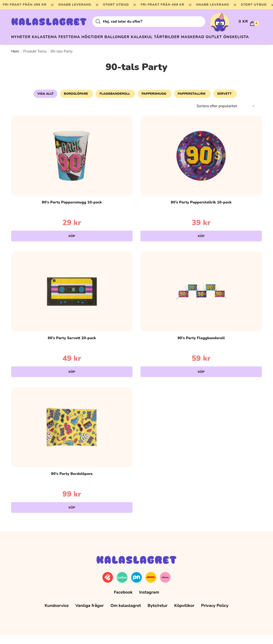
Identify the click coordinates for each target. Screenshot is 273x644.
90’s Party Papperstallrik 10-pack (201, 211)
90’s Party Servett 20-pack (72, 347)
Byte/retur (157, 615)
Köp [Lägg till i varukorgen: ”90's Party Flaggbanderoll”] (201, 381)
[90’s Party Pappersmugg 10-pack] (72, 165)
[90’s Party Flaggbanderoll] (201, 301)
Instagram (149, 601)
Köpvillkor (184, 615)
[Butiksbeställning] (226, 115)
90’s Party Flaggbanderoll (201, 347)
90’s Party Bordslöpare (72, 483)
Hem (15, 60)
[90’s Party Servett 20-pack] (72, 301)
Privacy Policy (215, 615)
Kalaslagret (49, 23)
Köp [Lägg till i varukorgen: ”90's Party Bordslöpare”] (72, 517)
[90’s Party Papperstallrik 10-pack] (201, 165)
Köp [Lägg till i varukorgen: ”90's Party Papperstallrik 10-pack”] (201, 245)
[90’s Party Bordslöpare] (72, 436)
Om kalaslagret (126, 615)
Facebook (123, 601)
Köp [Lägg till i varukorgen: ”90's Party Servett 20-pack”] (72, 381)
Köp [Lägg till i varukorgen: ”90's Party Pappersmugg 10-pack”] (72, 245)
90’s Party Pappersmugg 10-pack (72, 211)
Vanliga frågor (90, 615)
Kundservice (57, 615)
